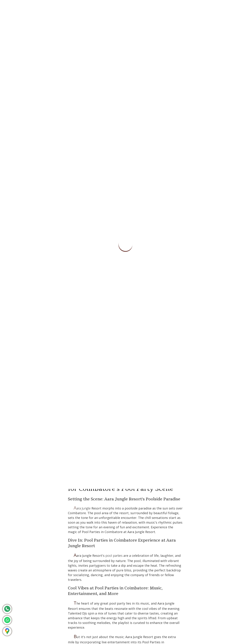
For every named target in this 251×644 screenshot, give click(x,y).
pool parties (114, 556)
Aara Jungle (82, 508)
